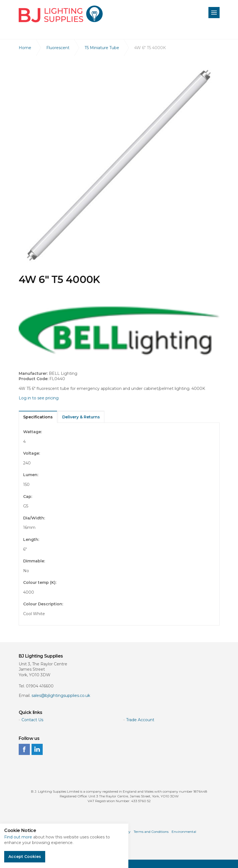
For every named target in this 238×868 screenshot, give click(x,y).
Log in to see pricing (39, 398)
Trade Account (140, 720)
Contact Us (32, 720)
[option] (119, 165)
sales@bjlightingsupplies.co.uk (61, 696)
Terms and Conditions (151, 832)
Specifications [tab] (38, 417)
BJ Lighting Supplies (61, 14)
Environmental (184, 832)
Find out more (18, 837)
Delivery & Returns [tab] (81, 417)
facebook (24, 749)
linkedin (37, 749)
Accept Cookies (25, 857)
